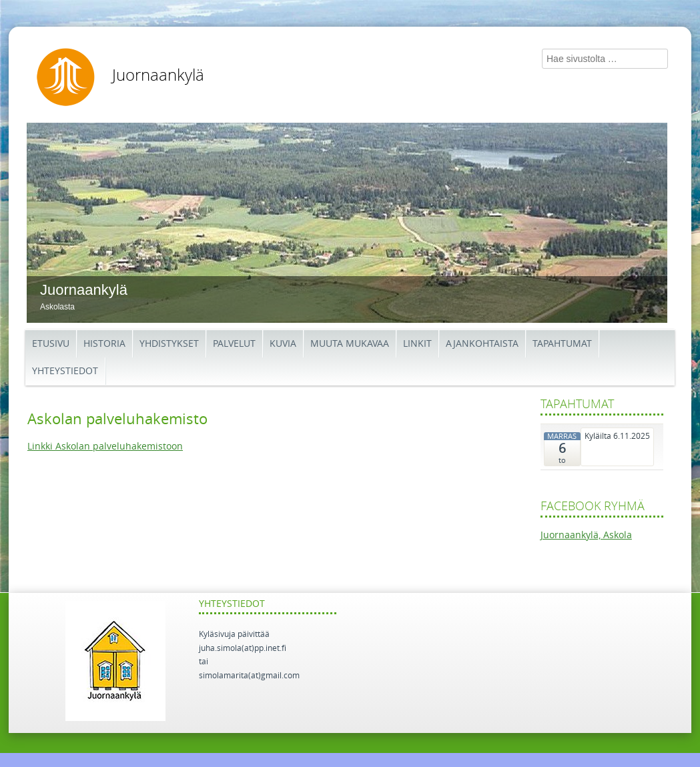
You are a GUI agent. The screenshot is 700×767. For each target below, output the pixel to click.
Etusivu (51, 344)
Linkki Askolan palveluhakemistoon (105, 447)
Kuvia (283, 344)
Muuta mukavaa (350, 344)
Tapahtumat (562, 344)
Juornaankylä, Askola (586, 535)
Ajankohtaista (482, 344)
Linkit (417, 344)
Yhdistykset (169, 344)
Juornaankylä (158, 75)
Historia (104, 344)
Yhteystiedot (65, 371)
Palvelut (234, 344)
